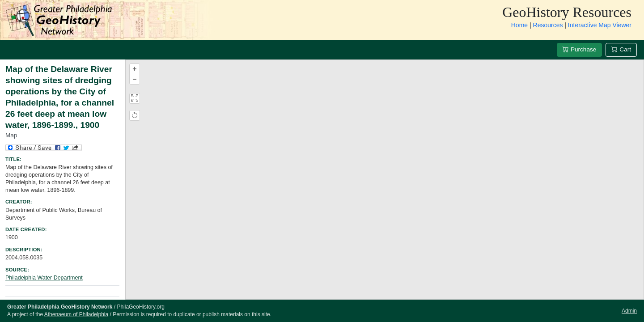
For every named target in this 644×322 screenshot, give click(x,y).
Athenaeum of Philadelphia (76, 314)
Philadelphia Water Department (44, 278)
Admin (629, 311)
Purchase (579, 49)
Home (519, 25)
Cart (621, 49)
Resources (548, 25)
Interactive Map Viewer (600, 25)
